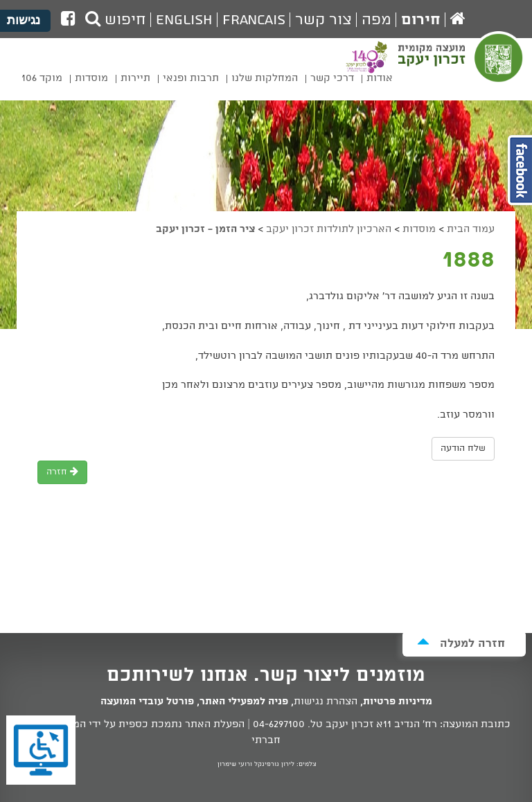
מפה (376, 20)
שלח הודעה (463, 448)
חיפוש (116, 20)
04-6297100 (279, 724)
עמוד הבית (471, 229)
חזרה (62, 472)
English (184, 20)
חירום (421, 20)
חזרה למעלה (461, 643)
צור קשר (323, 20)
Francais (254, 20)
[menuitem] (380, 81)
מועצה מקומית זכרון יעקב (462, 66)
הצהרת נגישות (326, 702)
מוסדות (419, 229)
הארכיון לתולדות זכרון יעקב (329, 229)
